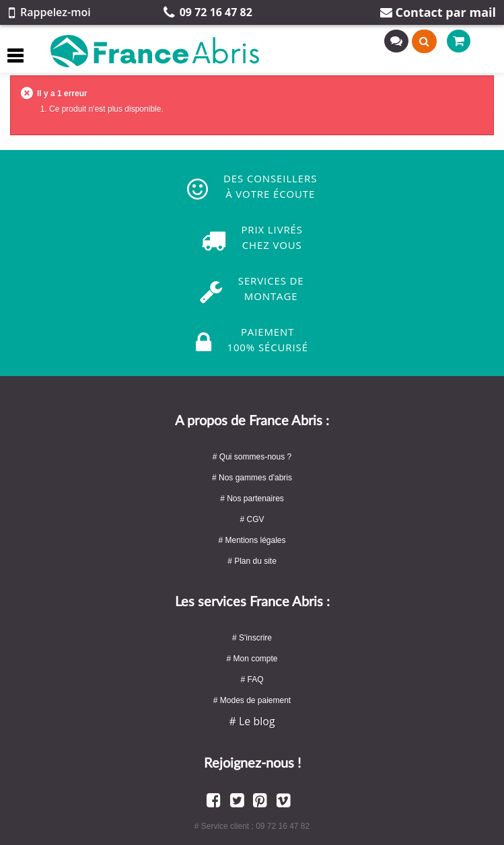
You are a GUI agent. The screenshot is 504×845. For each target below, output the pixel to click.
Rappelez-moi (50, 12)
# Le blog (252, 721)
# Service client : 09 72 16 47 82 (252, 826)
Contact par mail (438, 12)
